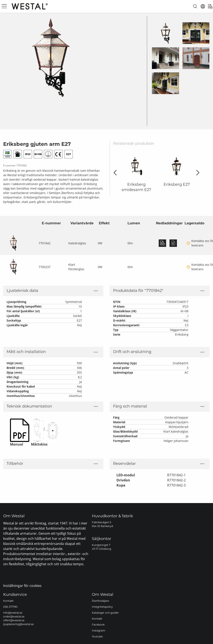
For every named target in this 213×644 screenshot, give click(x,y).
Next (197, 173)
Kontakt (8, 601)
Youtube (97, 637)
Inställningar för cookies (22, 586)
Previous (116, 173)
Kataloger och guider (105, 613)
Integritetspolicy (102, 607)
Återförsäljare (100, 601)
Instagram (99, 631)
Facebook (98, 625)
